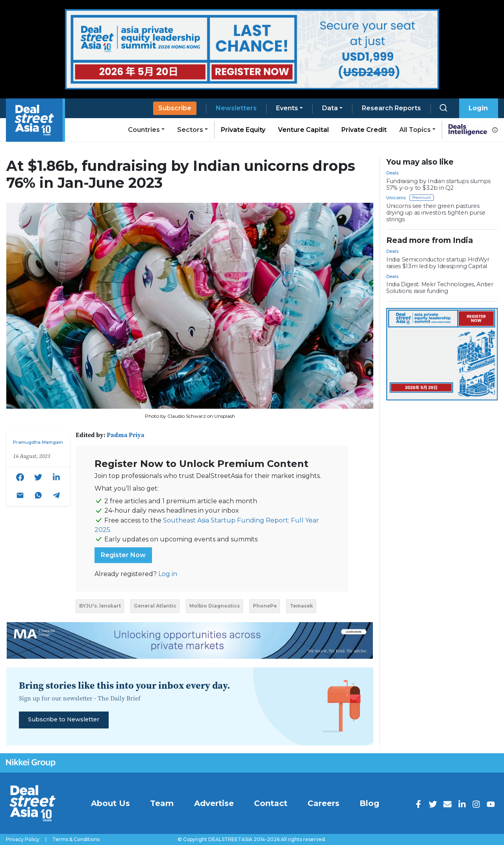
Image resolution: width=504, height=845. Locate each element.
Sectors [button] (190, 130)
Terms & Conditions (76, 839)
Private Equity (243, 130)
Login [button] (478, 108)
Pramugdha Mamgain (38, 442)
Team (162, 803)
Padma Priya (126, 435)
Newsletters (236, 108)
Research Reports (391, 108)
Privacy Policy (23, 839)
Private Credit (364, 130)
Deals (392, 173)
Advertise (214, 803)
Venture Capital (303, 130)
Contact (271, 803)
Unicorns (396, 198)
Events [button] (287, 108)
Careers (323, 803)
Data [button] (330, 108)
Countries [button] (144, 130)
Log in (168, 574)
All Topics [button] (415, 130)
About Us (110, 803)
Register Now (123, 555)
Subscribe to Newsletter (64, 719)
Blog (369, 803)
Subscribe (175, 108)
